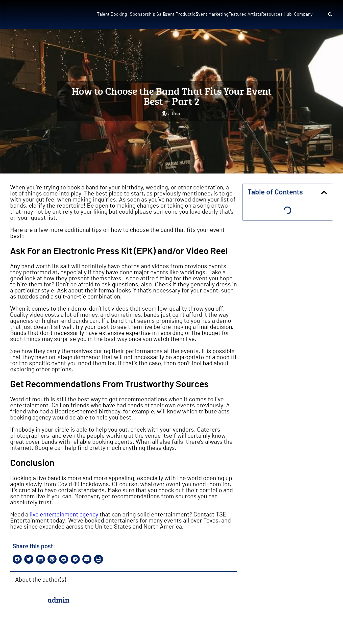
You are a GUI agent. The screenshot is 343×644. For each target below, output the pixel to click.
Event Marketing (210, 14)
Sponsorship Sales (145, 14)
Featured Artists (243, 14)
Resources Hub (276, 14)
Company (303, 14)
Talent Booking (112, 14)
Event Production (178, 14)
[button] (330, 14)
